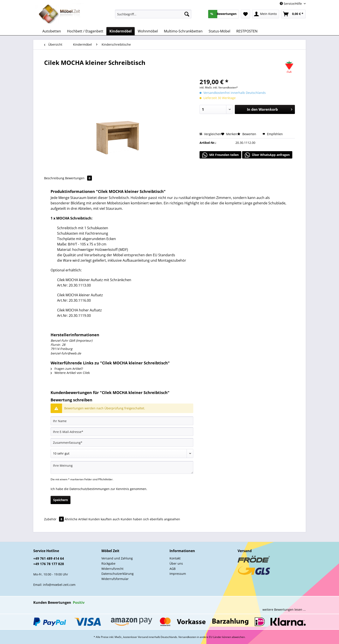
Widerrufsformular (115, 579)
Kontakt (175, 558)
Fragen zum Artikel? (67, 369)
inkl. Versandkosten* (225, 87)
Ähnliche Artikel (76, 519)
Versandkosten (187, 637)
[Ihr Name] (122, 421)
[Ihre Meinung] (122, 467)
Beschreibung (54, 178)
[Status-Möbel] (219, 31)
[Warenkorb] (293, 14)
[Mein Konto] (266, 14)
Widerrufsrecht (112, 569)
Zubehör (54, 519)
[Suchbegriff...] (153, 14)
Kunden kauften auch (104, 519)
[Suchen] (187, 14)
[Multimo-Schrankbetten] (183, 31)
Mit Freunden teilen (220, 155)
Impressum (178, 574)
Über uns (176, 563)
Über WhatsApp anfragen (267, 155)
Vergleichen (210, 134)
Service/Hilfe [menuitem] (291, 4)
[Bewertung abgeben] (122, 453)
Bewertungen (78, 178)
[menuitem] (153, 16)
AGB (173, 569)
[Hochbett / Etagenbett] (85, 31)
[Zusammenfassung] (122, 442)
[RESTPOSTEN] (247, 31)
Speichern (61, 500)
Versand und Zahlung (117, 558)
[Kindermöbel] (121, 31)
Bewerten (247, 134)
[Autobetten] (52, 31)
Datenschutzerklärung (118, 574)
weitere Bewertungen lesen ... (284, 610)
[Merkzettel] (245, 14)
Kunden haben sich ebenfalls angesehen (150, 519)
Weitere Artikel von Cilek (70, 373)
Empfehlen (273, 134)
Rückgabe (108, 563)
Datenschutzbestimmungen (90, 489)
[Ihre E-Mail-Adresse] (122, 432)
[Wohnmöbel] (148, 31)
